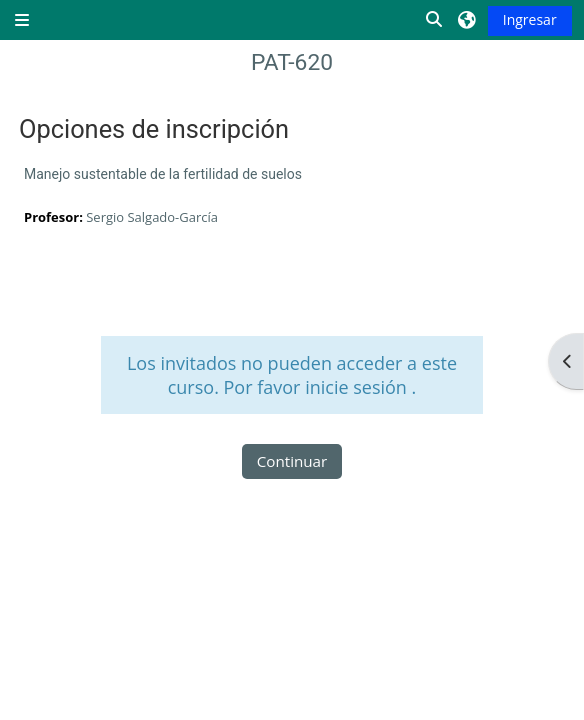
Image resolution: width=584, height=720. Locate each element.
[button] (435, 20)
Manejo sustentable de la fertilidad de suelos (163, 174)
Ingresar (530, 19)
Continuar (292, 461)
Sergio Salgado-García (152, 217)
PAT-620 (292, 62)
